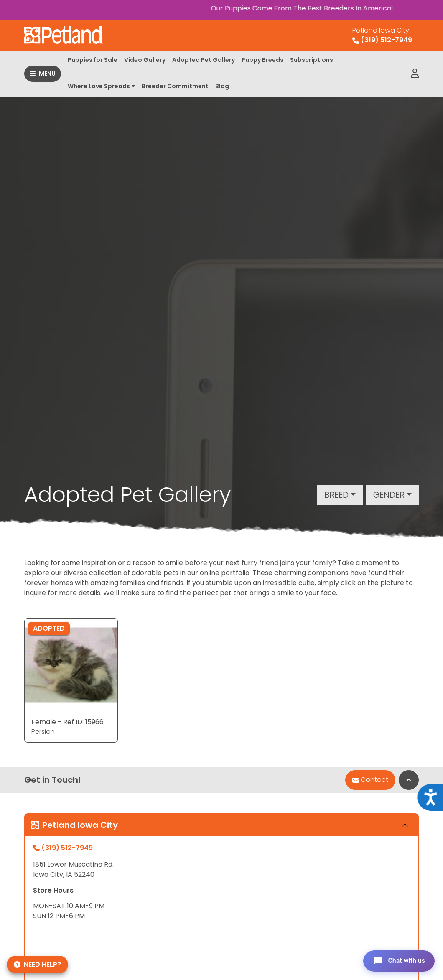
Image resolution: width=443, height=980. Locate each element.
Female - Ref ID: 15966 (67, 722)
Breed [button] (336, 495)
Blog (222, 86)
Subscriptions (312, 60)
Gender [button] (389, 495)
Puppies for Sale (93, 60)
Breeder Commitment (175, 86)
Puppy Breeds (262, 60)
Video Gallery (145, 60)
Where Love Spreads (99, 86)
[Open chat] (398, 961)
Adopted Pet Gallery (204, 60)
